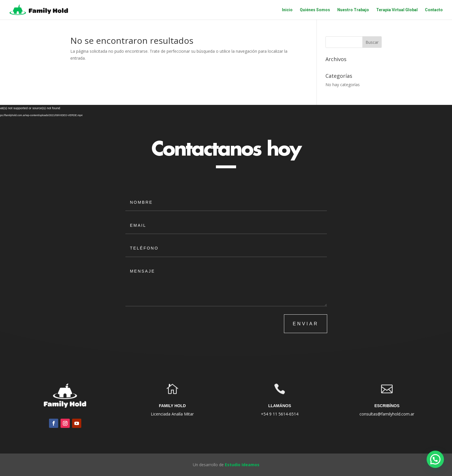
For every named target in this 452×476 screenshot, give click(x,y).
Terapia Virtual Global (397, 10)
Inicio (287, 10)
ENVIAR (306, 324)
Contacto (434, 10)
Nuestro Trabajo (353, 10)
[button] (435, 459)
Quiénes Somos (315, 10)
